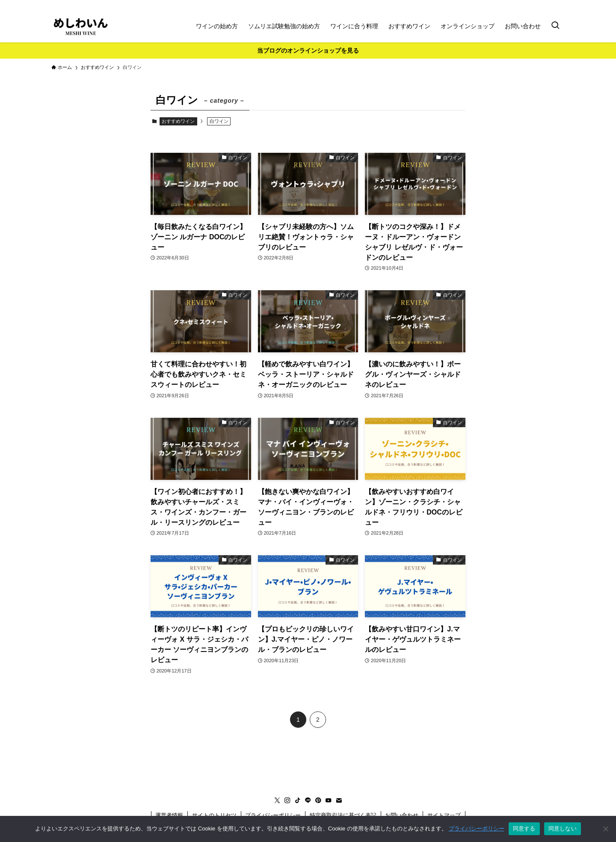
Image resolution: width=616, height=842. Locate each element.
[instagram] (503, 5)
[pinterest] (537, 5)
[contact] (559, 5)
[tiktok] (515, 5)
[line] (526, 5)
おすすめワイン (178, 121)
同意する (524, 829)
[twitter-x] (492, 5)
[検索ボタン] (555, 26)
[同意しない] (605, 829)
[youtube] (548, 5)
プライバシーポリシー (477, 829)
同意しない (563, 829)
